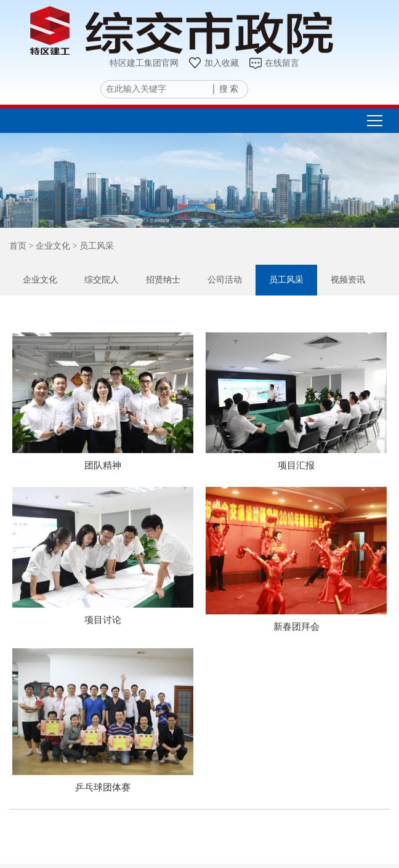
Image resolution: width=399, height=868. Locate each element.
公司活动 (225, 280)
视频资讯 (348, 280)
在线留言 (274, 63)
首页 (18, 246)
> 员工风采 (92, 246)
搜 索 (229, 89)
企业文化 (40, 280)
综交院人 (102, 280)
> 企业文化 (48, 246)
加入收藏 (213, 63)
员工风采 (286, 280)
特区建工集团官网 (144, 63)
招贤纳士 (163, 280)
